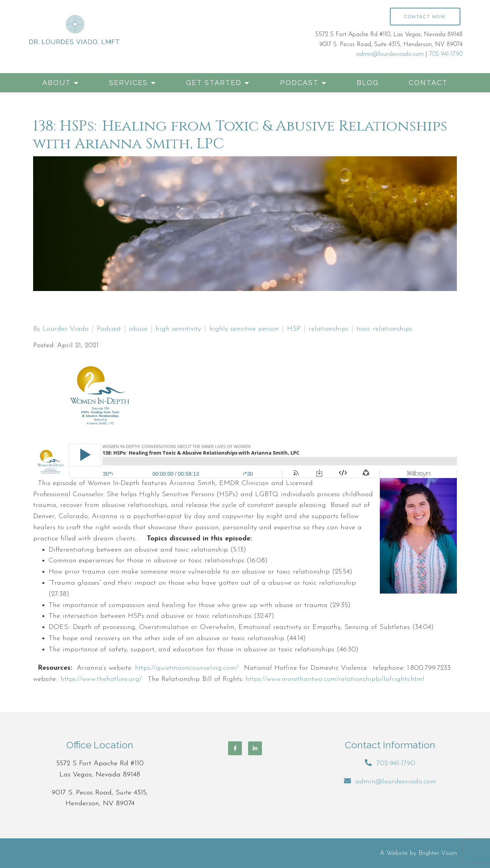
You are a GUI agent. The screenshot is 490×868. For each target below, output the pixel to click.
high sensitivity (178, 329)
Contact (428, 83)
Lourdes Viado (65, 329)
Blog (368, 83)
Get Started (214, 83)
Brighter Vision (438, 853)
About (57, 83)
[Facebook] (235, 748)
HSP (294, 329)
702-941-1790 (446, 54)
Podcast (299, 83)
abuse (138, 329)
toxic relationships (384, 329)
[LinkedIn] (255, 748)
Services (128, 83)
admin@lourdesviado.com (390, 54)
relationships (328, 329)
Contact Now (425, 17)
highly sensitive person (244, 329)
